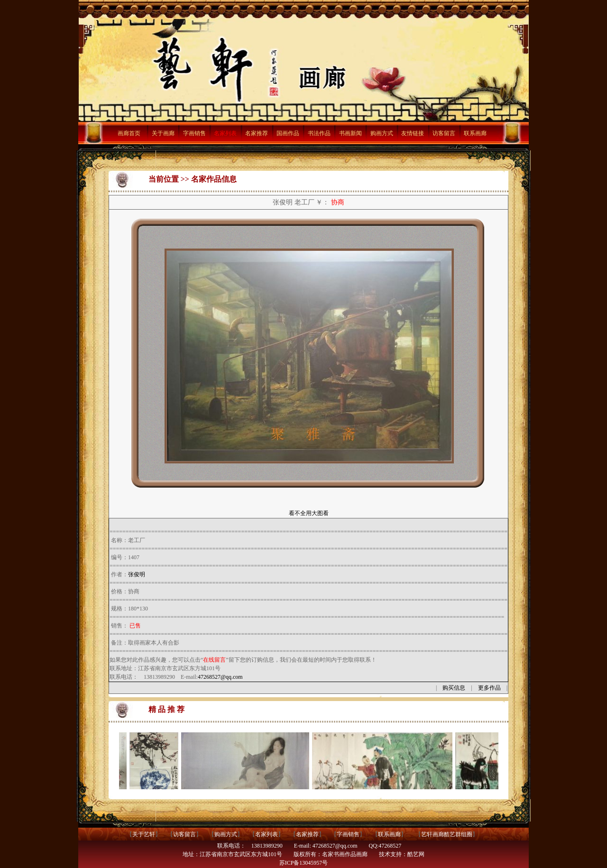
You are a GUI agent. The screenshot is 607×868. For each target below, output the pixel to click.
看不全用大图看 (309, 513)
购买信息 (454, 688)
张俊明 (137, 574)
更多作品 (489, 688)
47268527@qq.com (220, 677)
